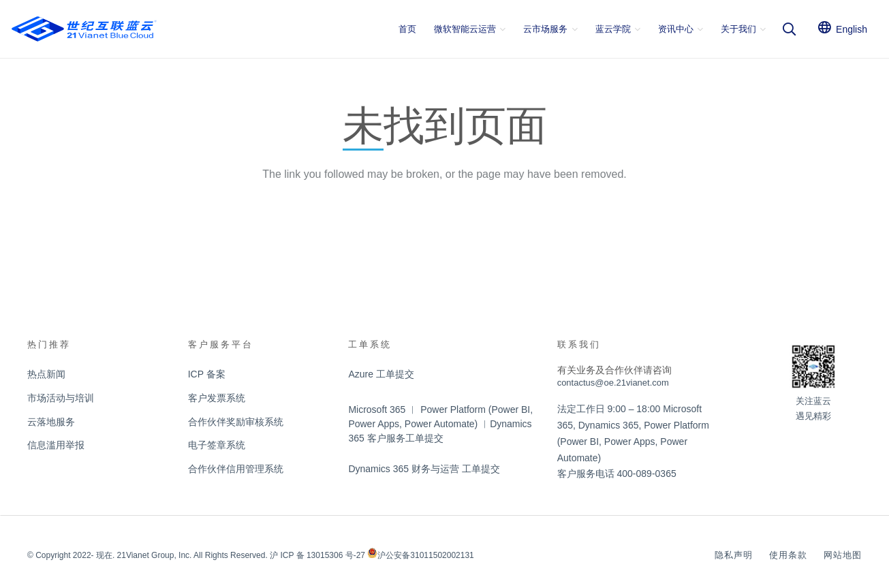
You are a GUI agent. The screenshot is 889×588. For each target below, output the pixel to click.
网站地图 (843, 555)
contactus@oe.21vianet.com (613, 383)
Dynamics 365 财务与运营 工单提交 (424, 469)
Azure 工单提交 (381, 374)
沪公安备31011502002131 (425, 555)
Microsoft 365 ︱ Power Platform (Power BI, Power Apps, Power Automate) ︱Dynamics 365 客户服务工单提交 (440, 424)
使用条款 (788, 555)
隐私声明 (734, 555)
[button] (501, 29)
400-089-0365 (647, 474)
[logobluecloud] (84, 29)
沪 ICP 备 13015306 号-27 (317, 555)
